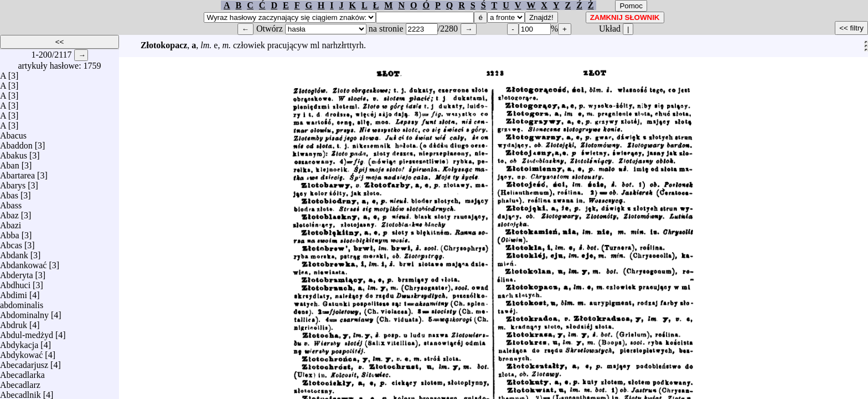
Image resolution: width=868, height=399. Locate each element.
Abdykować (21, 352)
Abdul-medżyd (27, 332)
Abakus (14, 153)
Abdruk (14, 322)
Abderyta (17, 272)
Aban (10, 163)
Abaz (9, 213)
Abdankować (23, 262)
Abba (10, 232)
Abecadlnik (20, 392)
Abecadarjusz (24, 362)
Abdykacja (19, 342)
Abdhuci (15, 282)
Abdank (14, 252)
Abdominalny (24, 312)
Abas (9, 193)
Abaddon (16, 143)
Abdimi (14, 292)
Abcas (11, 242)
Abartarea (17, 173)
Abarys (13, 183)
